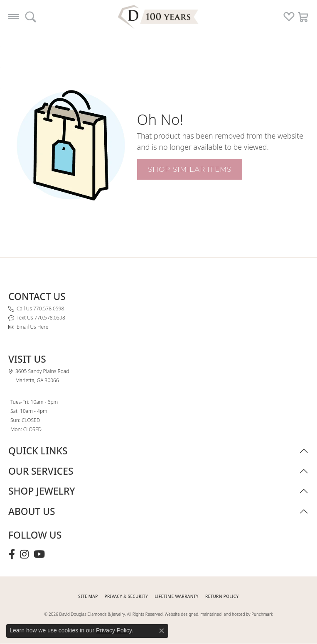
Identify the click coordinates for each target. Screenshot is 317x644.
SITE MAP (88, 596)
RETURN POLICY (222, 596)
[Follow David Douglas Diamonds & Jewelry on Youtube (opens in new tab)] (39, 554)
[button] (31, 17)
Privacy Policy (114, 630)
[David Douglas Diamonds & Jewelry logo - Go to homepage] (159, 17)
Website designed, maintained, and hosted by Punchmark (219, 614)
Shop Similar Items (190, 169)
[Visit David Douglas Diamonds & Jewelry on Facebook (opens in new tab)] (12, 554)
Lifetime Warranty (177, 596)
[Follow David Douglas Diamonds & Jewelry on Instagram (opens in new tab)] (24, 554)
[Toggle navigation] (14, 17)
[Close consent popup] (162, 631)
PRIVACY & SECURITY (127, 596)
